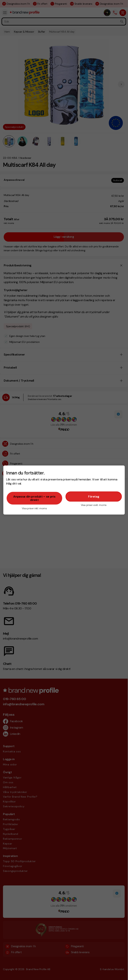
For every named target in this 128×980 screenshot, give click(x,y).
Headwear (25, 158)
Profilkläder (11, 824)
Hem (7, 32)
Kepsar (8, 844)
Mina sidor (10, 764)
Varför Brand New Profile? (20, 797)
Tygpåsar (9, 829)
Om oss (8, 782)
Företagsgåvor (13, 866)
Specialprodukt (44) (18, 326)
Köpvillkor (9, 801)
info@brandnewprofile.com (24, 704)
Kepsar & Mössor (24, 32)
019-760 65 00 (14, 699)
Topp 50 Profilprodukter (19, 861)
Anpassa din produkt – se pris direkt (34, 498)
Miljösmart (10, 848)
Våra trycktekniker (15, 792)
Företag (94, 496)
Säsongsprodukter (15, 871)
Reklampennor (12, 839)
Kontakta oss (12, 751)
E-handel (105, 969)
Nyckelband (11, 834)
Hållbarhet (10, 787)
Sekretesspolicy (14, 806)
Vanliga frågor (12, 777)
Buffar (42, 32)
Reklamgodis (11, 819)
